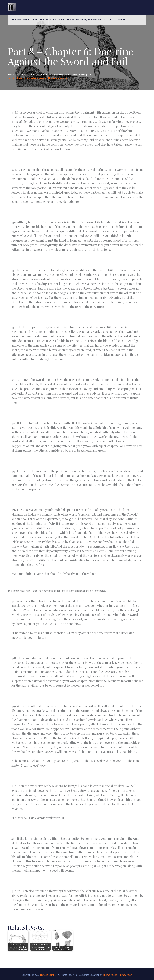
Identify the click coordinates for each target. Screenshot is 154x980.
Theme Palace (110, 975)
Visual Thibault (57, 20)
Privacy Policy (126, 975)
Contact (121, 20)
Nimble (26, 20)
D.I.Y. (109, 20)
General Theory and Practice (86, 20)
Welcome (16, 20)
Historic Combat (48, 975)
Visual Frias (38, 20)
